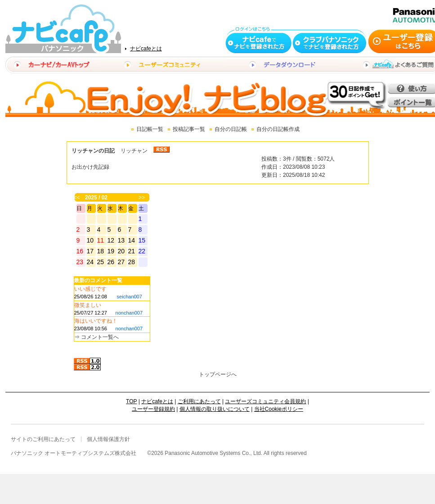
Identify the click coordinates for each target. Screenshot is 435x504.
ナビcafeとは (146, 49)
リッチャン (134, 151)
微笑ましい (88, 305)
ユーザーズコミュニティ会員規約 (265, 401)
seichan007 (130, 297)
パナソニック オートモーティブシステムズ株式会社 (74, 453)
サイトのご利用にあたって (43, 439)
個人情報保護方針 (108, 439)
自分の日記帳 (231, 129)
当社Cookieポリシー (279, 409)
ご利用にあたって (199, 401)
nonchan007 (129, 313)
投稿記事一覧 (189, 129)
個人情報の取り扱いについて (215, 409)
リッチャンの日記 (93, 151)
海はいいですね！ (96, 321)
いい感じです (90, 289)
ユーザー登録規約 (153, 409)
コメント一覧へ (100, 337)
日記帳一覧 (150, 129)
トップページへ (218, 374)
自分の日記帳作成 (278, 129)
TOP (131, 401)
